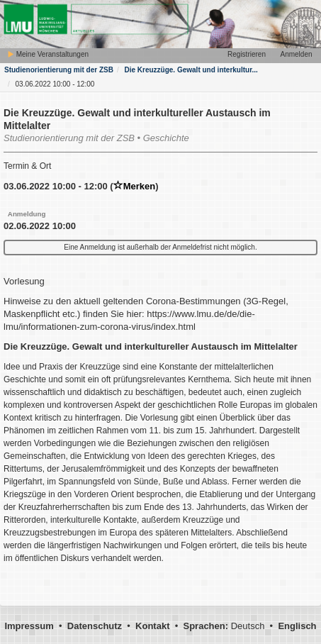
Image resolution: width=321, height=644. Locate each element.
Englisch (297, 626)
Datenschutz (95, 626)
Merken (135, 186)
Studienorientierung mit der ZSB (59, 70)
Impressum (29, 626)
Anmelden (296, 54)
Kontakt (152, 626)
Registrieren (247, 54)
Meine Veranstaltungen (48, 54)
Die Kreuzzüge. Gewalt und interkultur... (191, 70)
